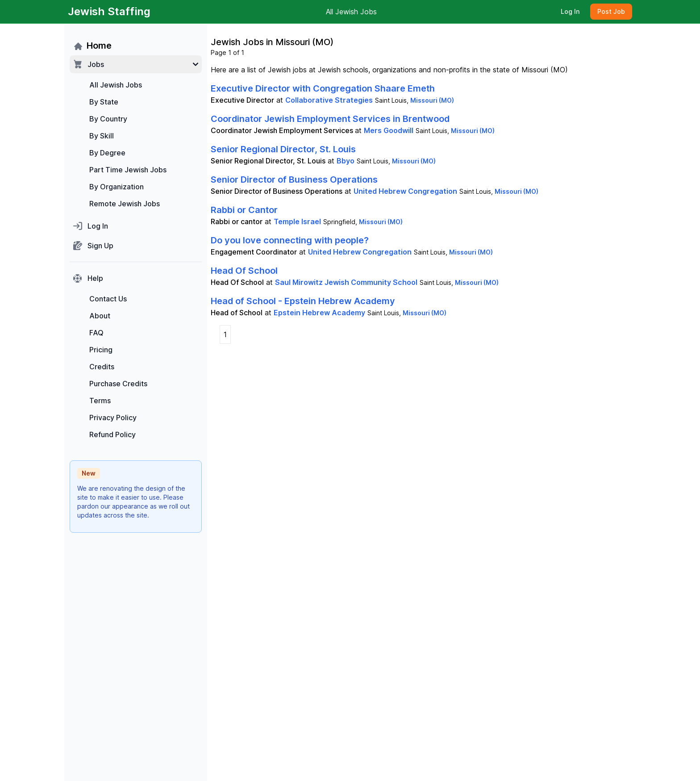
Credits (102, 367)
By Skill (102, 136)
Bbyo (346, 161)
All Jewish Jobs (351, 12)
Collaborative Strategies (329, 100)
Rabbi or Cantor (244, 210)
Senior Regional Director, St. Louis (283, 149)
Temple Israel (297, 221)
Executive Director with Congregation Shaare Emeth (323, 88)
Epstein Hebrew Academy (319, 313)
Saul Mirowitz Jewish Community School (346, 282)
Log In (570, 11)
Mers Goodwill (389, 130)
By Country (108, 119)
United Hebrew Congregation (405, 191)
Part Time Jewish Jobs (128, 170)
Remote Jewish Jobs (125, 204)
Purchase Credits (118, 384)
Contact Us (108, 299)
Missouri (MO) (432, 100)
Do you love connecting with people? (290, 240)
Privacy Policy (113, 418)
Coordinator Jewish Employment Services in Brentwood (330, 119)
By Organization (117, 187)
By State (104, 102)
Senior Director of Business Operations (294, 180)
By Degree (107, 153)
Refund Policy (112, 434)
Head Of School (244, 271)
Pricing (101, 350)
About (100, 316)
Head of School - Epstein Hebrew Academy (303, 301)
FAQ (96, 333)
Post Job (611, 11)
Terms (100, 401)
